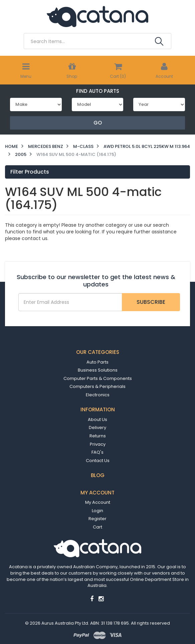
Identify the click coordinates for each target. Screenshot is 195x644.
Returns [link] (98, 436)
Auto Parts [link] (97, 362)
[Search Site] (159, 41)
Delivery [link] (97, 427)
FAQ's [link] (97, 452)
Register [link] (97, 519)
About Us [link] (97, 419)
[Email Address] (70, 302)
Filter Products (30, 172)
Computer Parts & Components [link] (98, 378)
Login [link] (97, 511)
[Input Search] (88, 41)
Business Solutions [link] (98, 370)
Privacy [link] (98, 444)
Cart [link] (97, 527)
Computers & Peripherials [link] (97, 386)
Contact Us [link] (98, 461)
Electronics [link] (98, 395)
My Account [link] (98, 502)
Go (98, 123)
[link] (92, 599)
